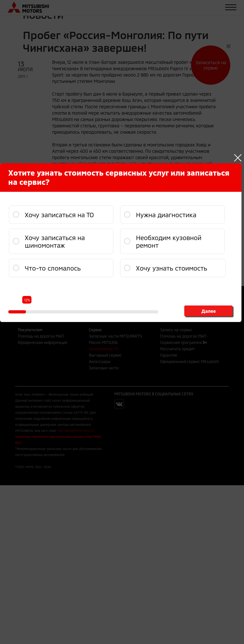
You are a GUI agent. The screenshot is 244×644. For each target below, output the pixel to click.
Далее (209, 311)
